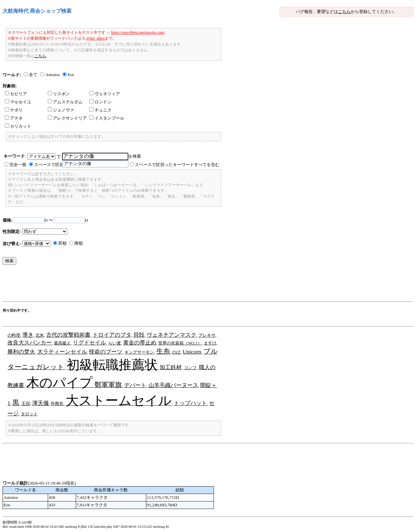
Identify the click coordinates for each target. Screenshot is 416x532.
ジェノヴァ (61, 110)
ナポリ (14, 110)
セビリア (16, 94)
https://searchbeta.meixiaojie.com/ (138, 32)
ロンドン (100, 102)
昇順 (62, 243)
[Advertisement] (121, 285)
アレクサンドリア (67, 118)
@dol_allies (96, 38)
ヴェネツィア (105, 94)
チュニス (100, 110)
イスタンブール (107, 118)
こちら (344, 12)
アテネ (14, 118)
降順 (79, 243)
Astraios (52, 75)
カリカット (18, 126)
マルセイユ (18, 102)
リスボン (59, 94)
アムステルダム (65, 102)
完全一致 (18, 165)
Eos (71, 75)
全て (33, 75)
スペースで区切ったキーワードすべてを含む (177, 165)
